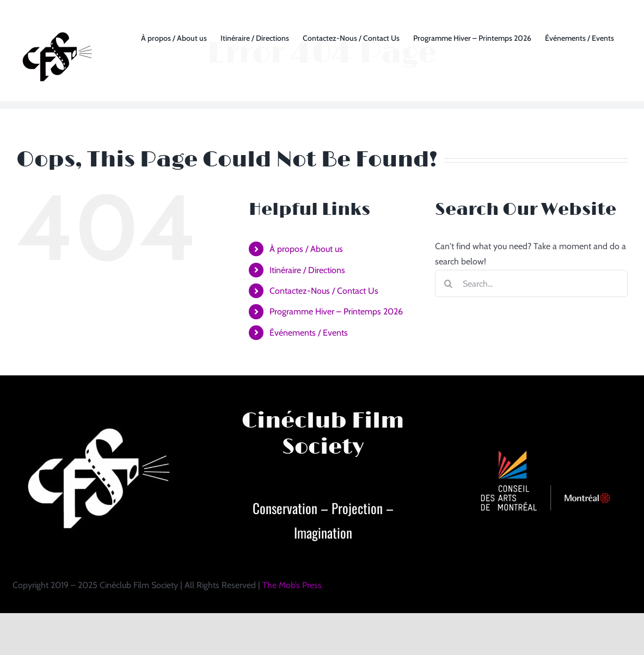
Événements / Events (309, 333)
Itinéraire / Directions (307, 270)
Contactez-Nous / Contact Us (324, 291)
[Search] (449, 283)
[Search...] (531, 283)
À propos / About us (306, 249)
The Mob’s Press (292, 585)
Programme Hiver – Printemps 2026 (336, 311)
